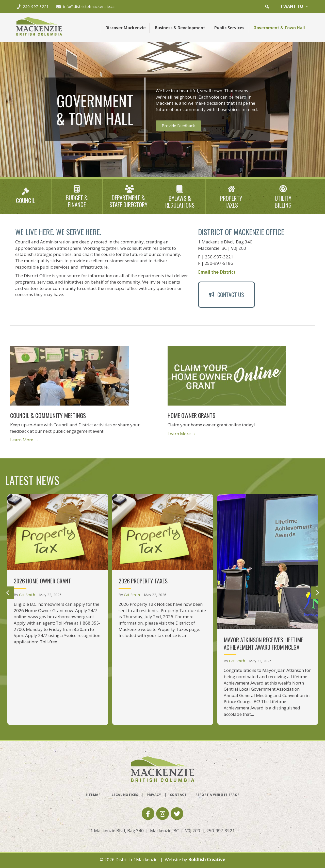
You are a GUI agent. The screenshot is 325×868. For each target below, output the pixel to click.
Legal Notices (125, 795)
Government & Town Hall (279, 28)
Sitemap (93, 795)
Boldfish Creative (207, 859)
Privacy (154, 795)
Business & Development (180, 28)
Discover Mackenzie (126, 28)
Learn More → (24, 440)
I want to (295, 6)
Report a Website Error (218, 795)
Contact (178, 795)
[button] (267, 7)
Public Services (229, 28)
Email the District (217, 272)
